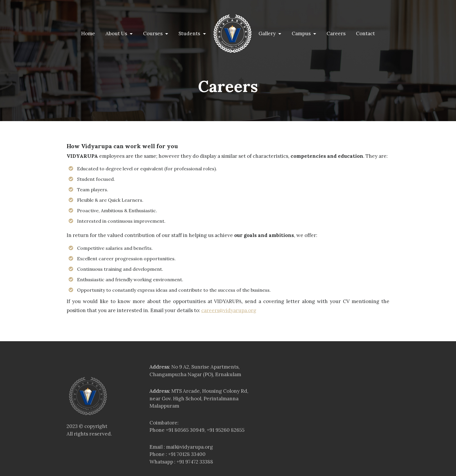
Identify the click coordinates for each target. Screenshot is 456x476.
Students (190, 33)
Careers (336, 33)
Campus (302, 33)
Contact (365, 33)
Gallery (268, 33)
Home (89, 33)
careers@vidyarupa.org (229, 310)
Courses (153, 33)
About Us (117, 33)
